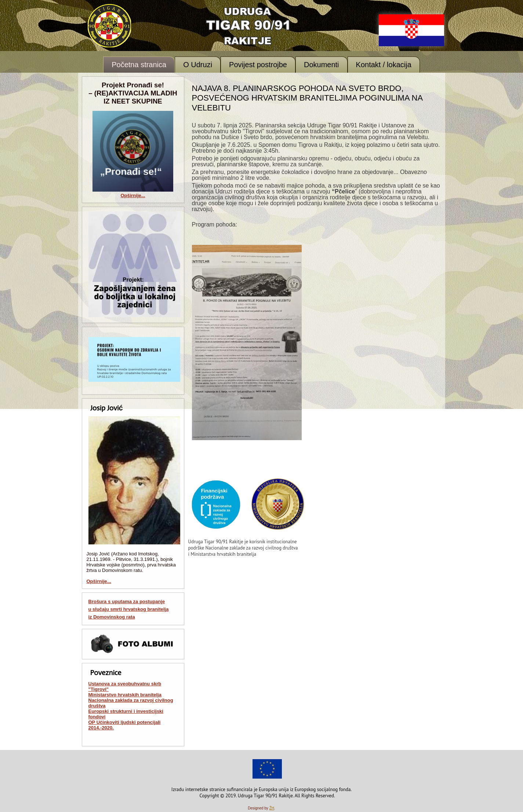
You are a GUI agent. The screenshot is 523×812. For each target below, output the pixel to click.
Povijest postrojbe (258, 65)
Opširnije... (133, 195)
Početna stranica (139, 65)
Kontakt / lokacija (384, 65)
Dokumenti (322, 65)
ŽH (272, 808)
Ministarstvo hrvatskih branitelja (125, 695)
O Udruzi (198, 65)
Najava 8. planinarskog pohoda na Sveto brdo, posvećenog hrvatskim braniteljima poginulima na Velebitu (307, 98)
